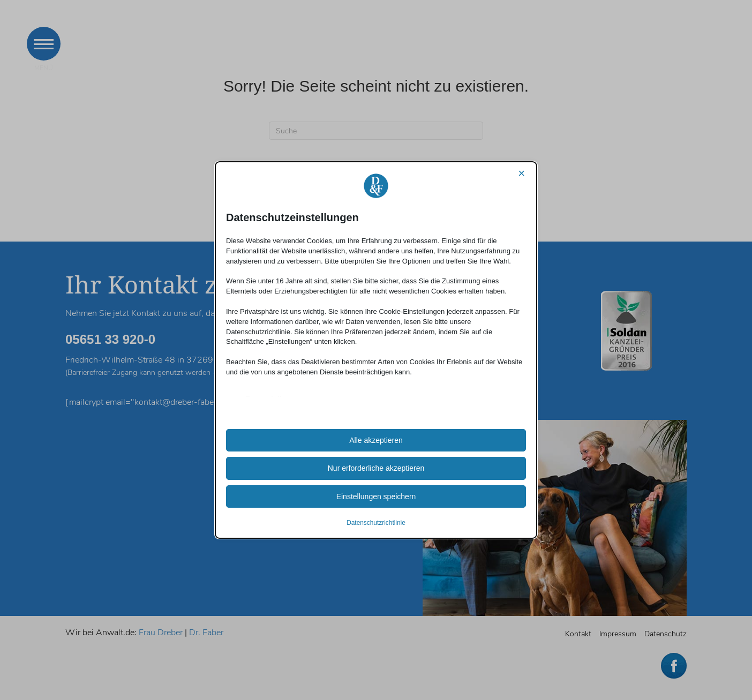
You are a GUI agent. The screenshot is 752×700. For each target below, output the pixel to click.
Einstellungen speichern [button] (376, 496)
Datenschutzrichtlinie (376, 523)
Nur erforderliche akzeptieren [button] (376, 468)
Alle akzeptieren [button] (376, 440)
